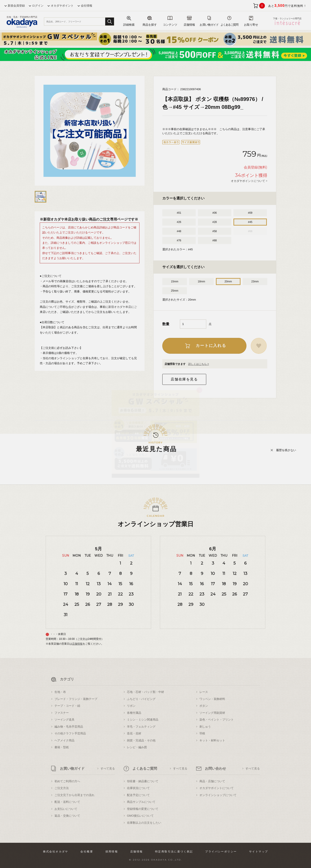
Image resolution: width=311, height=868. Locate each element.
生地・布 (60, 692)
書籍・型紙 (62, 747)
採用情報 (112, 852)
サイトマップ (259, 852)
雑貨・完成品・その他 (141, 740)
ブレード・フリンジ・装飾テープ (76, 699)
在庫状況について (138, 788)
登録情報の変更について (143, 809)
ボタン (204, 706)
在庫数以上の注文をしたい (144, 823)
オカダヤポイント (62, 6)
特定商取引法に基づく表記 (174, 852)
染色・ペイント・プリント (217, 720)
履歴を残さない (286, 450)
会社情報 (87, 6)
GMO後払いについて (140, 816)
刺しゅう (205, 727)
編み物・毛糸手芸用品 (69, 727)
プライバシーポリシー (221, 852)
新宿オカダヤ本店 (120, 307)
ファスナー (62, 713)
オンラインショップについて (218, 795)
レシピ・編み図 (137, 747)
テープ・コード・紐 (67, 706)
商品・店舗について (212, 781)
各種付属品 (134, 713)
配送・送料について (67, 802)
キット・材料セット (212, 740)
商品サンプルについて (141, 802)
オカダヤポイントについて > (249, 181)
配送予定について (138, 795)
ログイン (38, 6)
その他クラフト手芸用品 (70, 733)
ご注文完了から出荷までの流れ (74, 795)
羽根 (202, 733)
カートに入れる (211, 346)
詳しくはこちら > (199, 364)
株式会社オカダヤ (56, 852)
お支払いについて (66, 809)
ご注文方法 (62, 788)
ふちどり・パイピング (141, 699)
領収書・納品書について (143, 781)
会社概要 (87, 852)
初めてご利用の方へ (67, 781)
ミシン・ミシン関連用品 (143, 720)
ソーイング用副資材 (212, 713)
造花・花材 (134, 733)
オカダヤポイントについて (217, 788)
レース (204, 692)
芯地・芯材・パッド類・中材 (146, 692)
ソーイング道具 (64, 720)
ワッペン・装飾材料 (212, 699)
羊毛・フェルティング (141, 727)
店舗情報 (77, 644)
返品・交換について (67, 816)
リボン (131, 706)
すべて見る (108, 768)
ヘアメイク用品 (64, 740)
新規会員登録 (16, 6)
